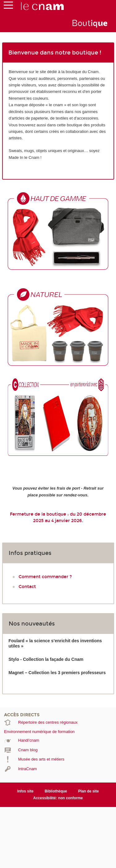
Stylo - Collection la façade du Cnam (46, 659)
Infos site (26, 791)
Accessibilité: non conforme (58, 798)
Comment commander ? (45, 577)
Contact (27, 587)
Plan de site (89, 791)
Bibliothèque (56, 791)
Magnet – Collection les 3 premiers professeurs (57, 673)
